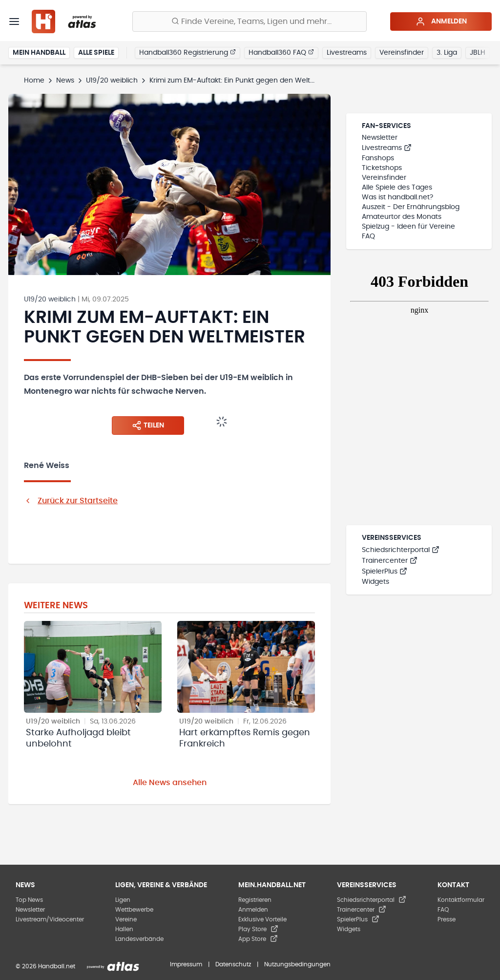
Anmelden (441, 21)
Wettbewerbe (134, 910)
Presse (447, 919)
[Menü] (14, 21)
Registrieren (255, 900)
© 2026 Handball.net (45, 966)
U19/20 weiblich (112, 81)
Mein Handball (39, 53)
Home (34, 81)
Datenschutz (233, 964)
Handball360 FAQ (281, 52)
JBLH (478, 53)
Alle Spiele (96, 53)
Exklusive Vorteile (262, 919)
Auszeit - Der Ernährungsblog (411, 207)
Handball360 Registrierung (187, 52)
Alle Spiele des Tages (397, 188)
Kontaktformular (461, 900)
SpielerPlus (385, 572)
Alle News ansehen (170, 783)
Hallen (124, 929)
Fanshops (378, 158)
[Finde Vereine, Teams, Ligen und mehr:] (250, 21)
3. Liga (447, 53)
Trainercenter (390, 561)
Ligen (123, 900)
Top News (29, 900)
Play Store (258, 929)
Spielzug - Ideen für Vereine (408, 227)
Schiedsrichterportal (401, 550)
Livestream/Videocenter (50, 919)
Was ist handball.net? (397, 197)
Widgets (375, 582)
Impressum (186, 964)
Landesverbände (139, 939)
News (65, 81)
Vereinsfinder (402, 53)
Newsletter (380, 138)
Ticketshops (382, 168)
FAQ (368, 236)
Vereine (126, 919)
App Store (258, 939)
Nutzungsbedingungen (297, 964)
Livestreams (347, 53)
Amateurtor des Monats (402, 217)
